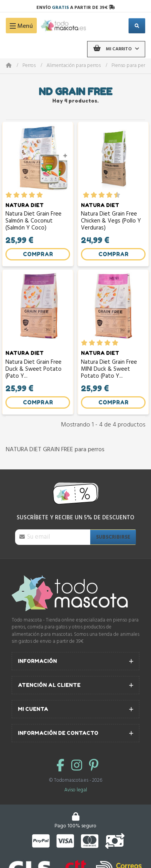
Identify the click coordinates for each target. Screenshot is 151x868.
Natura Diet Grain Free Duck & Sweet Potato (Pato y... (33, 369)
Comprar (38, 254)
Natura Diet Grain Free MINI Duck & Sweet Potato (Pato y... (109, 369)
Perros (29, 66)
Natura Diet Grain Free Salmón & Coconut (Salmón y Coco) (33, 221)
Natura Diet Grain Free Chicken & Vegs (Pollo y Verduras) (111, 221)
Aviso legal (76, 790)
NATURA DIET (25, 205)
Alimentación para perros (74, 66)
